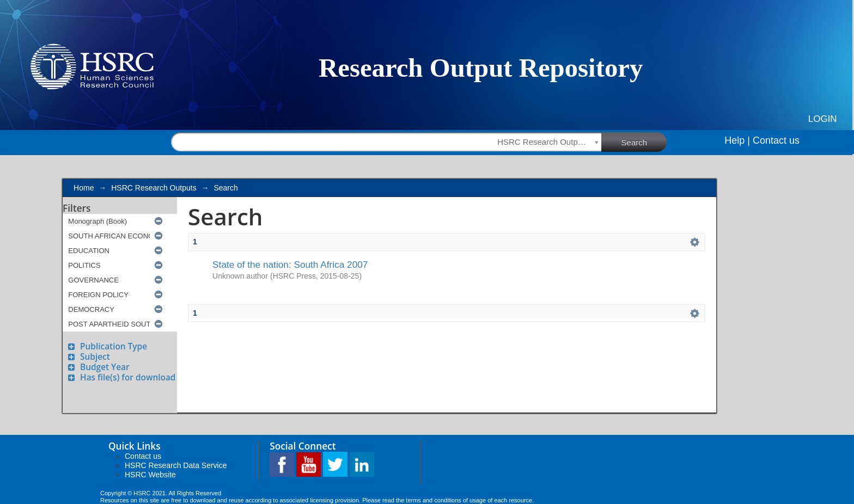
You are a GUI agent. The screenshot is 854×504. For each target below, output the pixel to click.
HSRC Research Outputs (154, 188)
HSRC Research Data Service (176, 465)
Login (823, 119)
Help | (737, 140)
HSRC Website (150, 475)
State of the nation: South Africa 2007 (290, 265)
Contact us (776, 140)
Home (84, 188)
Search (644, 142)
